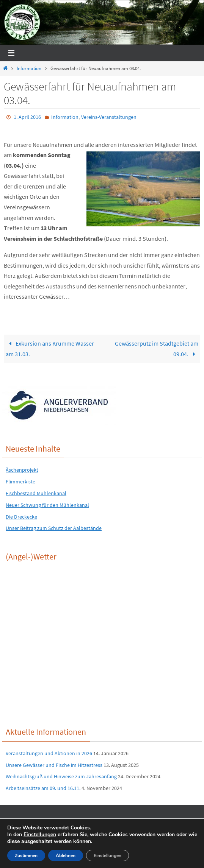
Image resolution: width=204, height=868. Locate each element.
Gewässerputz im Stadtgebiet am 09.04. (157, 349)
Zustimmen (26, 856)
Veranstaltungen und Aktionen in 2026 (49, 753)
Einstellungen (40, 835)
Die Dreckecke (21, 517)
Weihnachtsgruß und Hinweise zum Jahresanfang (61, 776)
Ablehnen (66, 856)
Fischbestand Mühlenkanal (36, 493)
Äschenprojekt (22, 470)
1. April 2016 (27, 117)
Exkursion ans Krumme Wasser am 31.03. (50, 349)
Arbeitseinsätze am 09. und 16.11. (43, 788)
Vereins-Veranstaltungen (109, 117)
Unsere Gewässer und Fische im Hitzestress (54, 765)
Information (29, 68)
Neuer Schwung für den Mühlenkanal (47, 505)
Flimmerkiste (20, 482)
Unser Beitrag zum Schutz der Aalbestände (54, 528)
